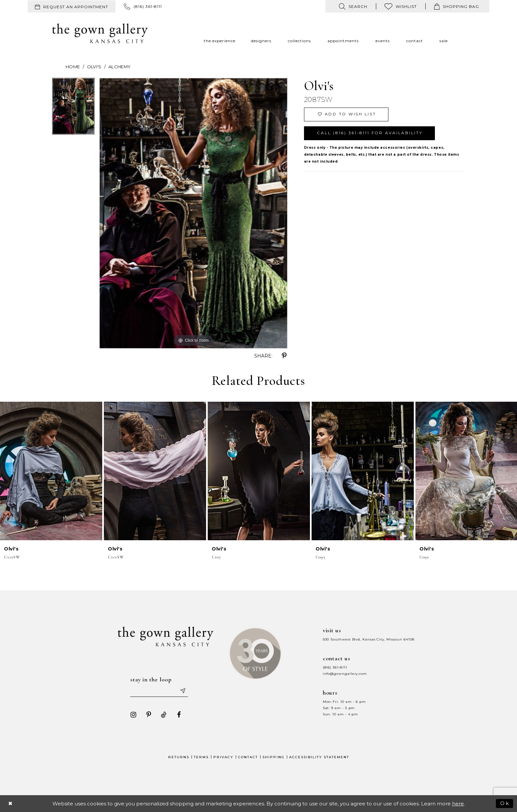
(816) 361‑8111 (335, 667)
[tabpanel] (73, 109)
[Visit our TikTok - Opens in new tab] (164, 715)
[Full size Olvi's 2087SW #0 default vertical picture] (193, 213)
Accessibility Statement (319, 757)
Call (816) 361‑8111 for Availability (370, 133)
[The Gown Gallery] (100, 33)
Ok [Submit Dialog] (505, 803)
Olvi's (94, 67)
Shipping (274, 757)
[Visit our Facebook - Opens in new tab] (179, 715)
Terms (201, 757)
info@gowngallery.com (345, 674)
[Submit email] (183, 691)
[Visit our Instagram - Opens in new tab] (134, 715)
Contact (248, 757)
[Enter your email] (159, 691)
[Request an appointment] (72, 6)
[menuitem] (72, 6)
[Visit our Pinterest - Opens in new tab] (149, 715)
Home (73, 67)
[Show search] (353, 6)
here (458, 804)
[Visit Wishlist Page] (401, 6)
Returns (179, 757)
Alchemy (120, 67)
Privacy (223, 757)
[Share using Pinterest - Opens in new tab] (284, 356)
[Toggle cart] (456, 6)
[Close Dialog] (11, 804)
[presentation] (51, 471)
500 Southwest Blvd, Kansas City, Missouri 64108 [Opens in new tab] (369, 639)
